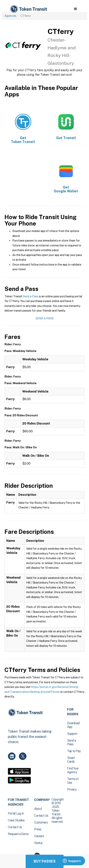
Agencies (10, 16)
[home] (28, 9)
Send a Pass (31, 296)
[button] (75, 9)
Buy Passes (45, 861)
